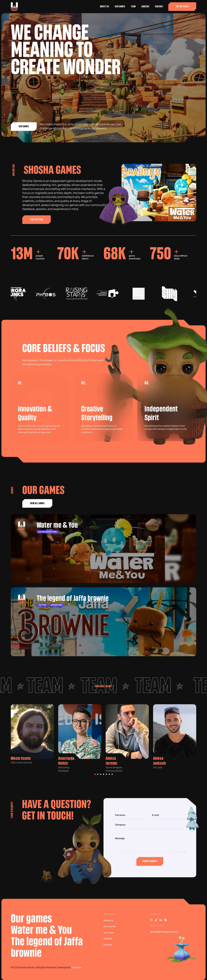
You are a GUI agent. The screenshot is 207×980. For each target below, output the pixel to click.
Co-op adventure (48, 532)
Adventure (56, 605)
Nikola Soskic (21, 758)
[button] (182, 7)
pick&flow (77, 967)
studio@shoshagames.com (164, 932)
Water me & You (57, 525)
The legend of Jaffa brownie (73, 599)
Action (42, 605)
